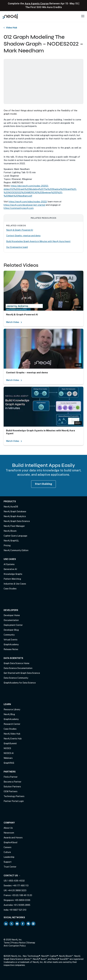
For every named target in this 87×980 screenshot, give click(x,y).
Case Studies (10, 589)
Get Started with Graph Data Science (22, 673)
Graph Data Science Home (16, 663)
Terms (7, 943)
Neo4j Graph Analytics (15, 516)
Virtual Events (11, 640)
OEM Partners (11, 791)
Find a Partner (11, 777)
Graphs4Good (10, 842)
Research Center (12, 724)
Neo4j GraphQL (11, 541)
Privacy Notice (18, 943)
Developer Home (12, 615)
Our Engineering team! (17, 247)
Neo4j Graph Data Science (17, 521)
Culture (7, 852)
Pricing (7, 545)
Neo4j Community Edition (16, 550)
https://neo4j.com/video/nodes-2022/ (28, 202)
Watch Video (14, 322)
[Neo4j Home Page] (10, 16)
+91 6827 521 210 (18, 910)
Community (9, 635)
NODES (7, 748)
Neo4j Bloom (10, 531)
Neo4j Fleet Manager (14, 526)
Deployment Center (13, 625)
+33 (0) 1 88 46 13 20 (22, 895)
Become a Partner (12, 782)
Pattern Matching (12, 579)
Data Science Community (16, 678)
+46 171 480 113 (20, 886)
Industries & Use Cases (15, 584)
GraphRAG (9, 763)
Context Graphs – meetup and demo (23, 236)
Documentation (11, 620)
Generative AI (10, 569)
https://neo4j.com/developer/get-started (24, 205)
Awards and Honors (13, 838)
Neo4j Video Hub (12, 734)
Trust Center (10, 867)
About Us (8, 828)
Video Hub (12, 28)
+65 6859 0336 (22, 900)
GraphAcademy (11, 644)
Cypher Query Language (15, 536)
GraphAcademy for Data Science (20, 683)
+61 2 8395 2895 (22, 905)
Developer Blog (11, 630)
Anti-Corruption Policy (15, 946)
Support (8, 862)
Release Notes (11, 649)
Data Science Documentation (18, 668)
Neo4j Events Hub (13, 739)
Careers (7, 847)
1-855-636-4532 (16, 881)
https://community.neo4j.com (19, 208)
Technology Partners (14, 796)
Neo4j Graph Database (15, 511)
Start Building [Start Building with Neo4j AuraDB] (44, 484)
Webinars (8, 758)
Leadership (9, 857)
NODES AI (9, 753)
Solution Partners (12, 787)
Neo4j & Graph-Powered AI (20, 230)
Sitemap (31, 943)
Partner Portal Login (14, 801)
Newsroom (9, 833)
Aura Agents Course (37, 4)
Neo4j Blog (9, 714)
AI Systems (9, 564)
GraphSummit (10, 743)
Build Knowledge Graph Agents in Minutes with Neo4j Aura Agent (38, 241)
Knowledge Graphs (13, 574)
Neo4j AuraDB (11, 507)
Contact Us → (12, 876)
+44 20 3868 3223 (17, 890)
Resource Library (12, 709)
